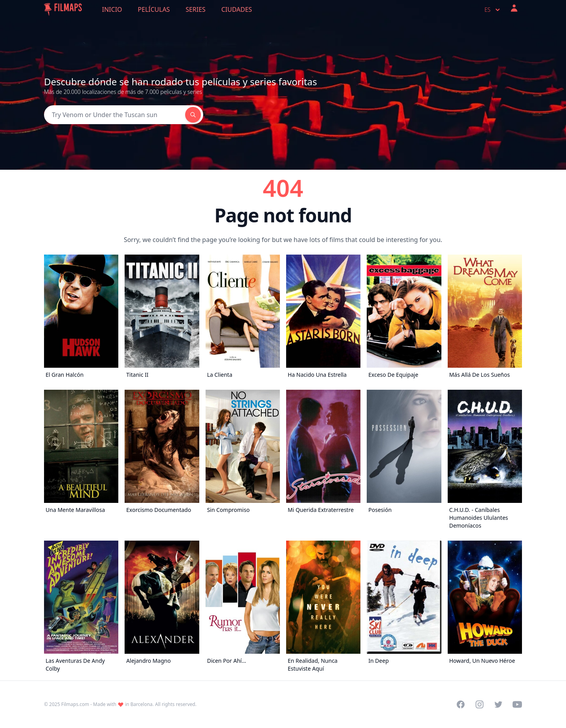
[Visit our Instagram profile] (480, 704)
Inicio (112, 9)
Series (196, 9)
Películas (154, 9)
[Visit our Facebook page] (461, 704)
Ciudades (237, 9)
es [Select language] (493, 10)
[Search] (115, 115)
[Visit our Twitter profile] (498, 704)
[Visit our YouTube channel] (517, 704)
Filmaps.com (75, 704)
